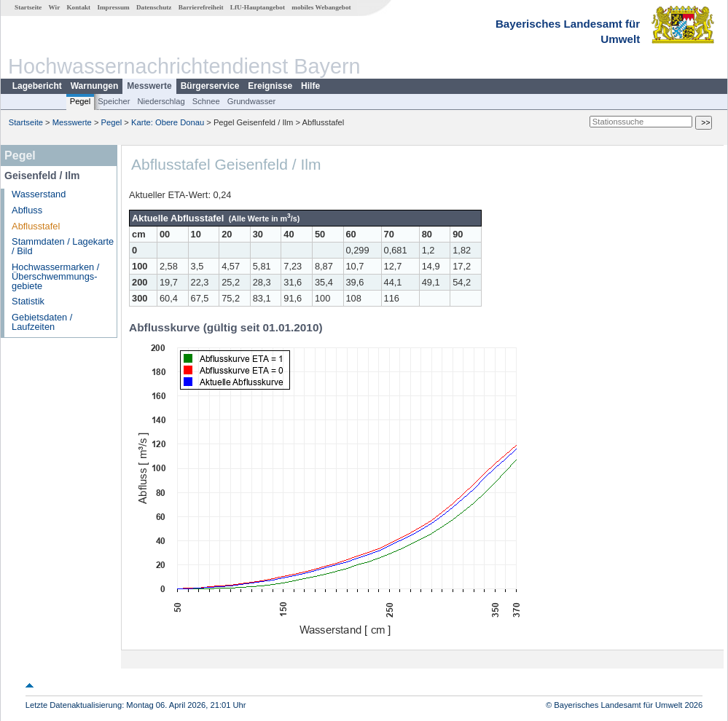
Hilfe (310, 86)
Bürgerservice (210, 86)
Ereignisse (270, 86)
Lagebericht (37, 86)
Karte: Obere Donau (168, 122)
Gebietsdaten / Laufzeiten (42, 322)
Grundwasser (252, 101)
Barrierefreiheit (201, 7)
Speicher (114, 101)
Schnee (206, 101)
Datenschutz (154, 7)
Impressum (113, 7)
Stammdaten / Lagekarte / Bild (63, 246)
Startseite (28, 7)
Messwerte (149, 86)
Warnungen (95, 86)
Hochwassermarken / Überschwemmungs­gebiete (55, 276)
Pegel (81, 101)
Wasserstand (39, 194)
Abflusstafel (36, 226)
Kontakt (78, 7)
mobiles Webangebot (321, 7)
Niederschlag (161, 101)
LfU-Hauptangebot (258, 7)
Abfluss (27, 210)
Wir (55, 7)
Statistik (28, 301)
